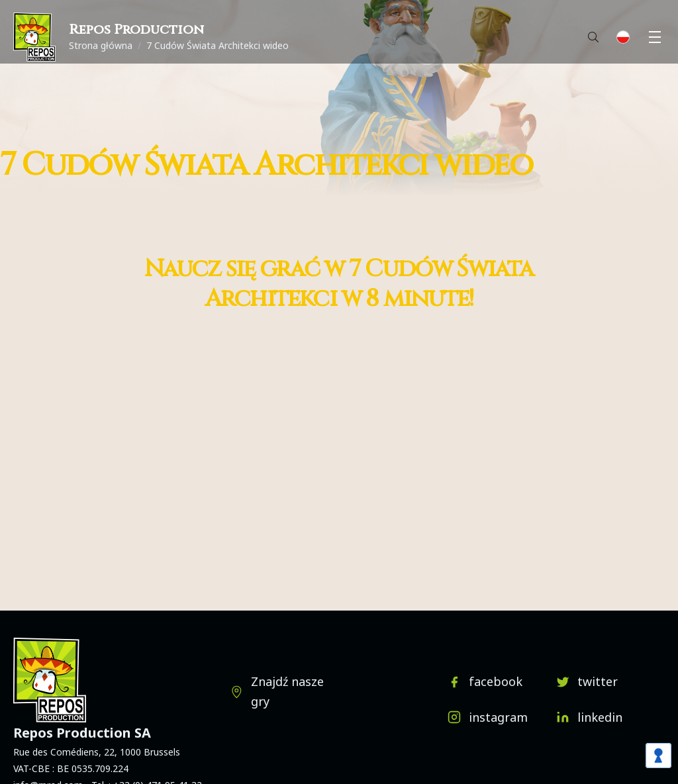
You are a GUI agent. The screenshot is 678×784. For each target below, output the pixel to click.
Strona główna (101, 45)
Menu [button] (657, 37)
